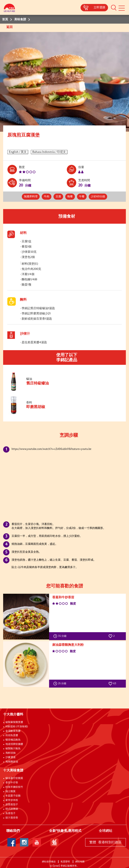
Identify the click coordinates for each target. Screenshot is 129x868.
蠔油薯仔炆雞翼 (14, 778)
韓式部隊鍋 (12, 809)
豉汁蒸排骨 (12, 818)
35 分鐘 (61, 636)
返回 (10, 27)
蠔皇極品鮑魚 (13, 740)
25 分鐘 (61, 684)
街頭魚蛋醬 (12, 735)
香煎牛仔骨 (12, 783)
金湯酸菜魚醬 (13, 731)
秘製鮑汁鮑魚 (13, 749)
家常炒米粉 (12, 800)
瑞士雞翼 (10, 791)
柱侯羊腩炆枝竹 (14, 787)
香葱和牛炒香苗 (63, 597)
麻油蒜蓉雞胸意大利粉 (68, 645)
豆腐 (58, 197)
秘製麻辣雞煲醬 (14, 722)
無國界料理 (31, 197)
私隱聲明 (66, 862)
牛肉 (47, 197)
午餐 (82, 197)
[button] (114, 8)
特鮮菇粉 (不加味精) (17, 727)
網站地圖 (80, 862)
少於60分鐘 (98, 197)
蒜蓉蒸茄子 (12, 805)
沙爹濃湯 (10, 757)
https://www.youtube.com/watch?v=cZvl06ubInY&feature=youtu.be (51, 449)
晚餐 (70, 197)
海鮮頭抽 (10, 753)
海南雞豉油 (12, 762)
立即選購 (99, 8)
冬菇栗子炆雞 (13, 796)
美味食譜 (20, 19)
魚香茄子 (10, 813)
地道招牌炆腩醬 (14, 744)
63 (112, 684)
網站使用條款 (49, 862)
